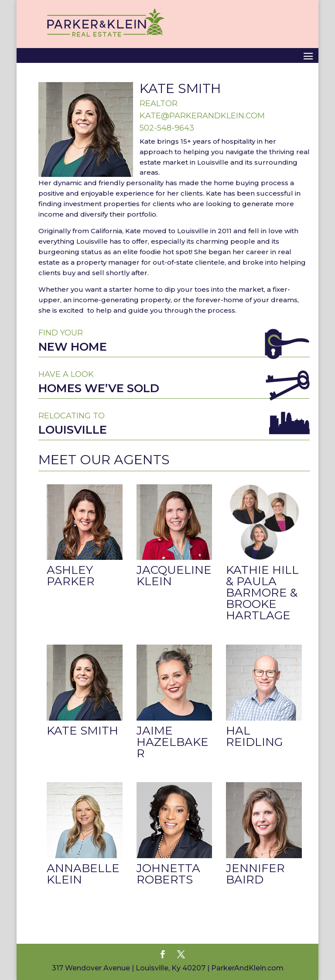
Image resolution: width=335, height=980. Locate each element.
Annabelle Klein (83, 874)
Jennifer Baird (255, 874)
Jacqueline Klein (174, 576)
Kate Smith (82, 731)
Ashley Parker (71, 576)
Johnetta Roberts (168, 874)
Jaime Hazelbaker (173, 742)
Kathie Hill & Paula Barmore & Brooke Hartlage (262, 593)
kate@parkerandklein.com (202, 116)
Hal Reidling (254, 736)
